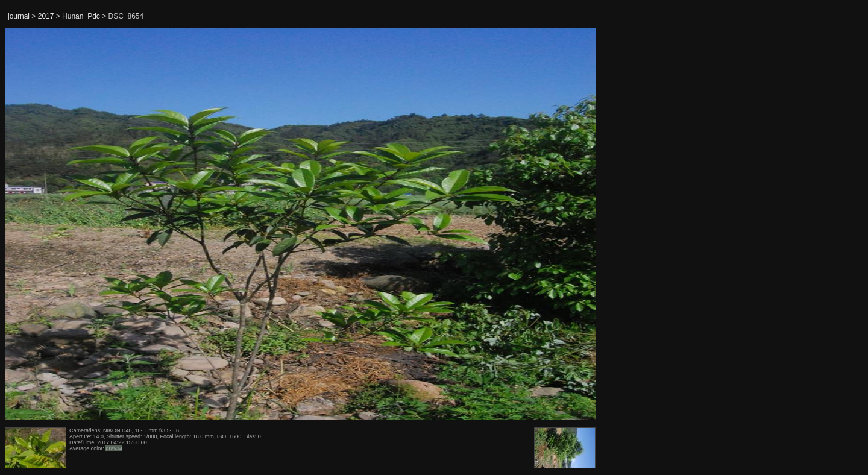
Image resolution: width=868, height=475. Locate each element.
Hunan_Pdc (81, 16)
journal (19, 16)
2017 (46, 16)
